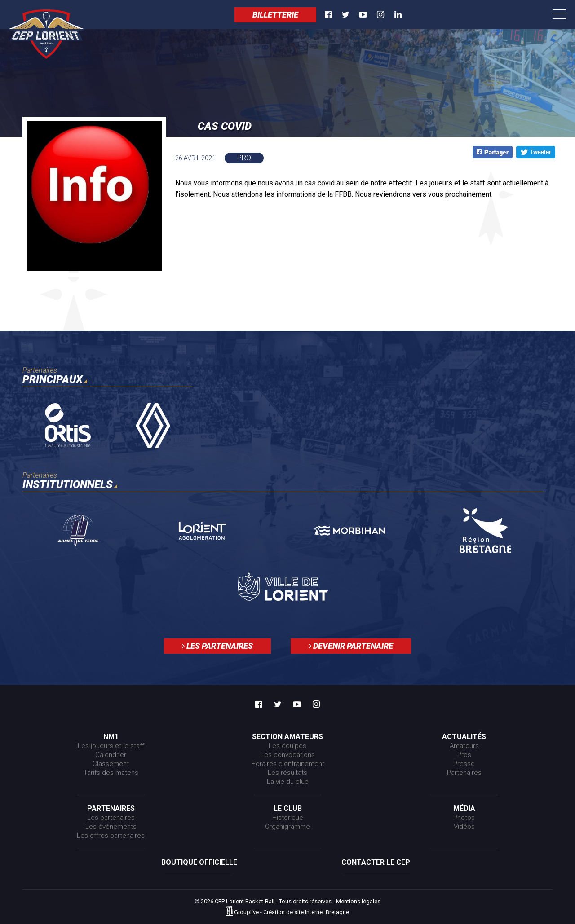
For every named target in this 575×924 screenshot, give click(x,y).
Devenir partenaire (351, 646)
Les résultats (287, 773)
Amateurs (464, 746)
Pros (464, 755)
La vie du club (288, 782)
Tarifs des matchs (111, 773)
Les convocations (288, 755)
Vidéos (464, 827)
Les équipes (287, 746)
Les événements (111, 827)
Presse (464, 764)
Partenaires (464, 773)
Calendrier (111, 755)
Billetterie (275, 15)
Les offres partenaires (111, 836)
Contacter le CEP (376, 862)
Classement (111, 764)
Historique (288, 818)
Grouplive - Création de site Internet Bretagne (292, 912)
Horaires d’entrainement (288, 764)
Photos (464, 818)
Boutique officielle (199, 862)
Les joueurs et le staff (111, 746)
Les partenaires (217, 646)
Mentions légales (358, 901)
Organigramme (287, 827)
